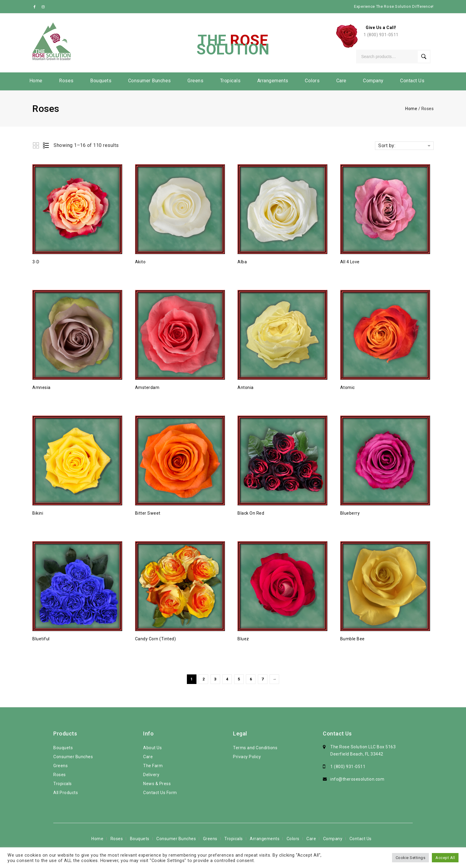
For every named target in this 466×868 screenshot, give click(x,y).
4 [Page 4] (227, 679)
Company (373, 81)
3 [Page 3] (215, 679)
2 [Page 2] (204, 679)
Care (341, 81)
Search (424, 57)
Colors (312, 81)
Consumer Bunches (150, 81)
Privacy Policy (247, 757)
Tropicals (230, 81)
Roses (66, 81)
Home (36, 81)
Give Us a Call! (381, 28)
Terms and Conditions (255, 748)
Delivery (151, 775)
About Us (152, 748)
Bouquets (101, 81)
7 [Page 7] (263, 679)
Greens (195, 81)
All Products (66, 793)
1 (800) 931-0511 (381, 35)
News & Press (157, 784)
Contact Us (412, 81)
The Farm (153, 766)
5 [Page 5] (239, 679)
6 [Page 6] (251, 679)
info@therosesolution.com (357, 779)
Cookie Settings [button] (411, 858)
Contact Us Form (160, 793)
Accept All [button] (445, 858)
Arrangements (273, 81)
